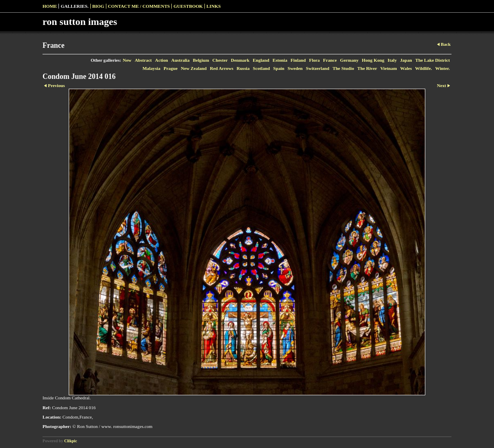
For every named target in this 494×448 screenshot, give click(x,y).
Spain (279, 68)
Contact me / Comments (139, 6)
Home (50, 6)
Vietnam (389, 68)
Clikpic (71, 441)
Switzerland (318, 68)
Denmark (240, 60)
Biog (98, 6)
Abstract (143, 60)
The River (367, 68)
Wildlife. (423, 68)
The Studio (343, 68)
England (261, 60)
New (127, 60)
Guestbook (188, 6)
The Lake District (432, 60)
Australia (181, 60)
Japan (406, 60)
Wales (406, 68)
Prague (171, 68)
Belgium (201, 60)
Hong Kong (373, 60)
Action (162, 60)
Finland (298, 60)
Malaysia (151, 68)
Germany (349, 60)
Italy (392, 60)
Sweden (295, 68)
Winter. (442, 68)
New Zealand (194, 68)
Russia (243, 68)
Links (214, 6)
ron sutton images (80, 22)
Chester (220, 60)
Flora (314, 60)
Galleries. (74, 6)
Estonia (280, 60)
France (330, 60)
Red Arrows (221, 68)
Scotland (261, 68)
